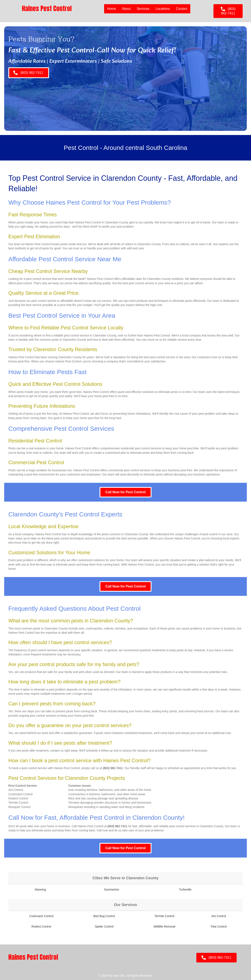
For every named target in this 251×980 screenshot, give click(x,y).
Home (112, 9)
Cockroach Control (41, 916)
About (126, 9)
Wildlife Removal (164, 926)
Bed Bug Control (104, 916)
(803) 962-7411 (113, 768)
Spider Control (104, 926)
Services (143, 9)
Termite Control (164, 916)
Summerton (111, 890)
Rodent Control (41, 926)
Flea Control (219, 926)
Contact (182, 9)
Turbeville (185, 890)
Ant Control (219, 916)
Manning (40, 890)
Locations (163, 9)
